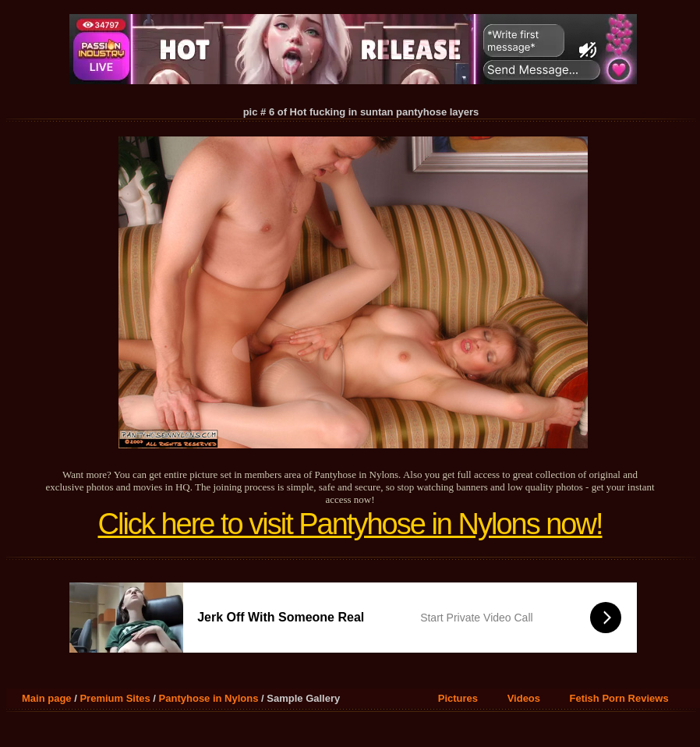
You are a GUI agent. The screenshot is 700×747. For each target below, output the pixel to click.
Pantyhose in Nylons (209, 698)
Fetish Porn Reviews (619, 698)
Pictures (458, 698)
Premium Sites (115, 698)
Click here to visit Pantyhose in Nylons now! (350, 524)
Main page (47, 698)
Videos (524, 698)
